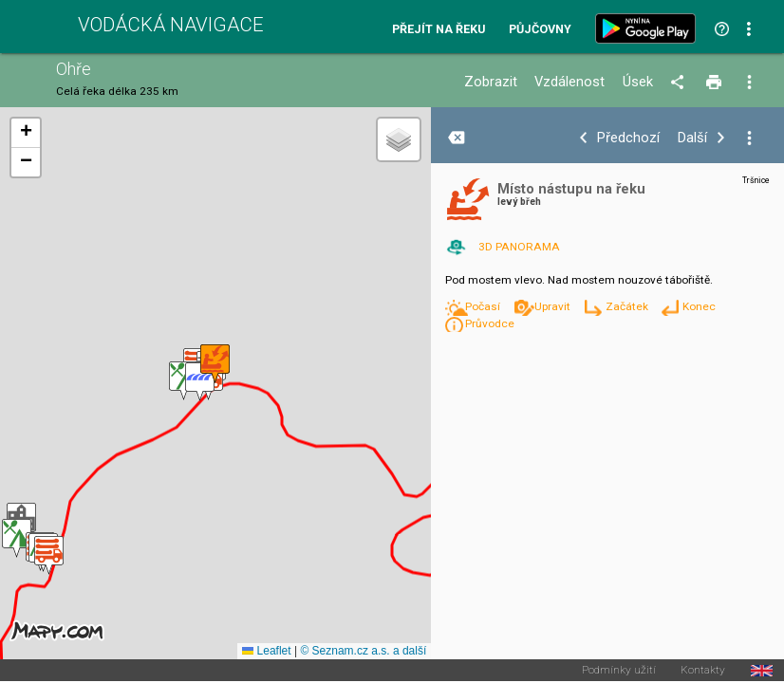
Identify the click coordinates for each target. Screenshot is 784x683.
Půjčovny (540, 30)
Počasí (484, 306)
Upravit (554, 306)
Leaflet (266, 651)
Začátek (628, 306)
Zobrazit (491, 82)
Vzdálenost (569, 82)
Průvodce (490, 323)
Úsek (638, 82)
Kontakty (703, 671)
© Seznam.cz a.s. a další (363, 651)
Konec (699, 306)
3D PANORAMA (519, 247)
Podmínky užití (619, 671)
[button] (17, 538)
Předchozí (628, 138)
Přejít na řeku (439, 30)
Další (692, 138)
